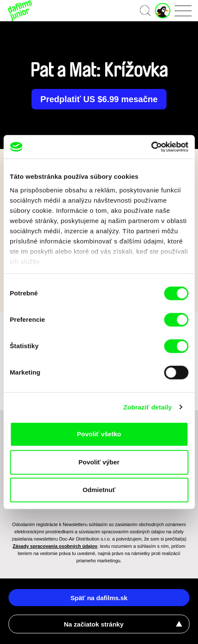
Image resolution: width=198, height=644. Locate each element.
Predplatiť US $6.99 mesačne (99, 99)
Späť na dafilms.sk (99, 598)
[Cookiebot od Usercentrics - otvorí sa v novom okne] (151, 147)
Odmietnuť (99, 490)
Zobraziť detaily (148, 407)
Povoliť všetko (99, 434)
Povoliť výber (99, 462)
